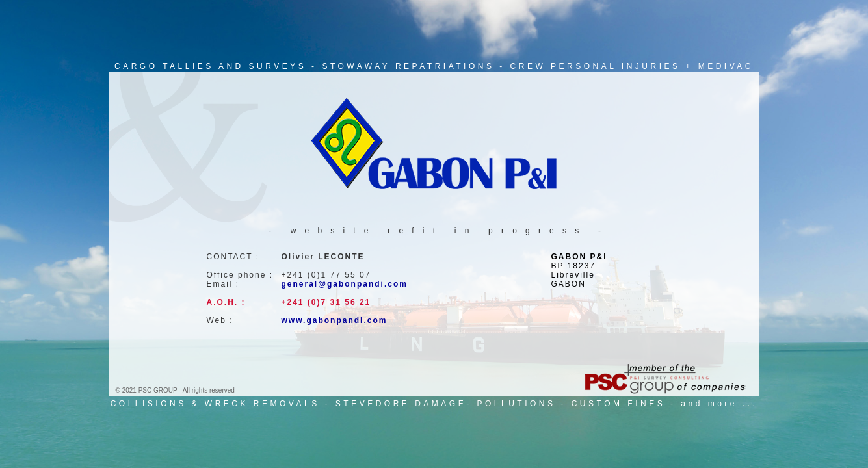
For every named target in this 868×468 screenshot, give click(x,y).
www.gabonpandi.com (335, 320)
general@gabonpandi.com (345, 284)
